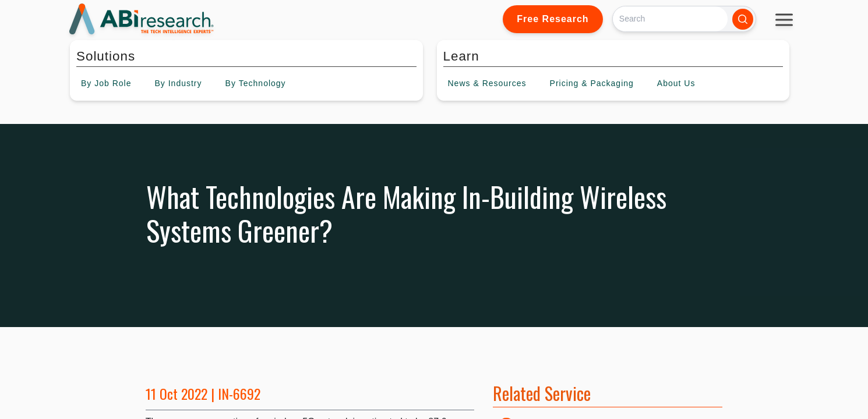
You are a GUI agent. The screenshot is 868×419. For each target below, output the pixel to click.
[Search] (670, 19)
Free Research (553, 19)
